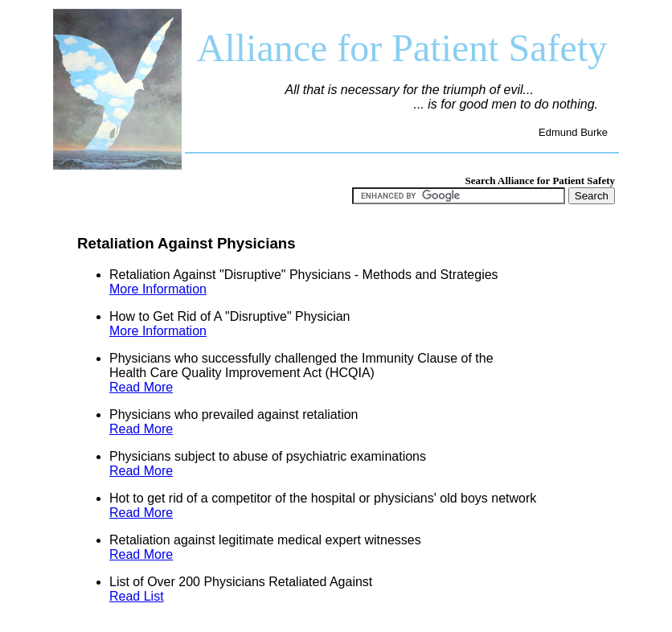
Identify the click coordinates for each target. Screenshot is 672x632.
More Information (158, 289)
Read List (137, 596)
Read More (141, 387)
